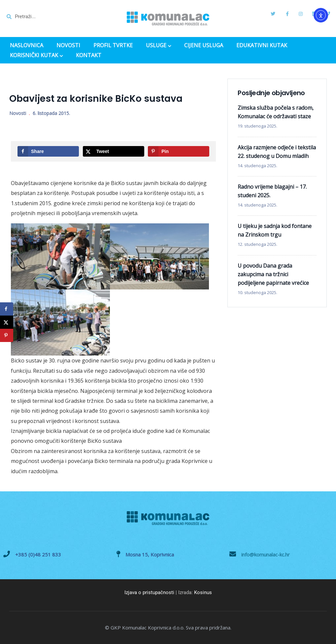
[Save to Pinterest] (179, 151)
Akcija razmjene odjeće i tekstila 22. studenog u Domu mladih (277, 152)
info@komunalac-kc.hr (266, 554)
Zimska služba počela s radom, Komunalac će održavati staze (276, 112)
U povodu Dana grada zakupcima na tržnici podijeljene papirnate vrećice (273, 274)
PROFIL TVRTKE (113, 45)
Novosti (18, 113)
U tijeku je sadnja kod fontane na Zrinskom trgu (275, 230)
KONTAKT (89, 55)
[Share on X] (114, 151)
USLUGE (158, 46)
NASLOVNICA (27, 45)
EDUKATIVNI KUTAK (262, 45)
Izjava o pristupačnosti (149, 592)
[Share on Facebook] (48, 151)
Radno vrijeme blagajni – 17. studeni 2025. (272, 191)
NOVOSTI (68, 45)
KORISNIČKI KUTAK (36, 56)
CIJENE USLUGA (204, 45)
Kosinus (203, 592)
